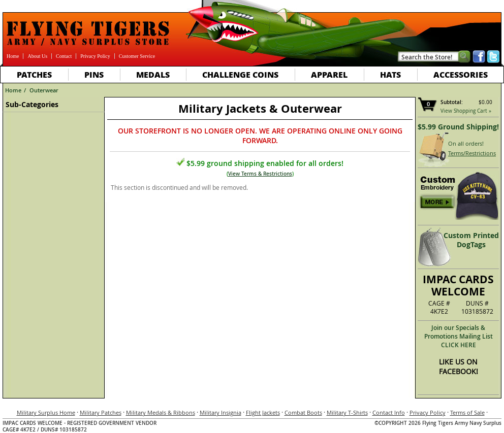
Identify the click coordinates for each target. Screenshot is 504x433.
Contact (64, 56)
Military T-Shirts (347, 412)
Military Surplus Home (46, 412)
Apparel (329, 74)
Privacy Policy (95, 56)
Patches (34, 74)
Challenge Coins (240, 74)
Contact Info (389, 412)
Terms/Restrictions (472, 153)
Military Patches (101, 412)
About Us (37, 56)
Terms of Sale (467, 412)
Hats (390, 74)
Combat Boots (303, 412)
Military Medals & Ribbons (161, 412)
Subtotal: (452, 102)
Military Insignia (220, 412)
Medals (153, 74)
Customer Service (137, 56)
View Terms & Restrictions (260, 174)
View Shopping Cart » (466, 111)
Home (13, 56)
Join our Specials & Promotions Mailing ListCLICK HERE (459, 336)
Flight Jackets (263, 412)
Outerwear (44, 90)
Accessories (461, 74)
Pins (94, 74)
